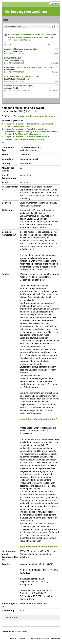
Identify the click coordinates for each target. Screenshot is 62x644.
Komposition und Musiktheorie (23, 37)
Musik (37, 35)
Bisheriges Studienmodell (21, 35)
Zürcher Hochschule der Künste (14, 631)
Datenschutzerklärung (19, 638)
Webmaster (56, 638)
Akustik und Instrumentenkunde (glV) (21, 49)
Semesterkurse (41, 129)
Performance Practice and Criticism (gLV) (22, 76)
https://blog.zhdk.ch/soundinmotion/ (38, 419)
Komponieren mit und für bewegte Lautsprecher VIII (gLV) (29, 67)
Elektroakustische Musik (34, 139)
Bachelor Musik (49, 35)
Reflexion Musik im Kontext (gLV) (19, 86)
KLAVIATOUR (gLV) (13, 58)
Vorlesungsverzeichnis (26, 11)
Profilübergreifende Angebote (28, 134)
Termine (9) (12, 618)
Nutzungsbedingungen (40, 638)
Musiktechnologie (13, 139)
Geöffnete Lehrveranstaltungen (19, 126)
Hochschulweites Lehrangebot (40, 124)
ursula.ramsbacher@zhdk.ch (40, 116)
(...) (3, 142)
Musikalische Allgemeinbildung (19, 132)
